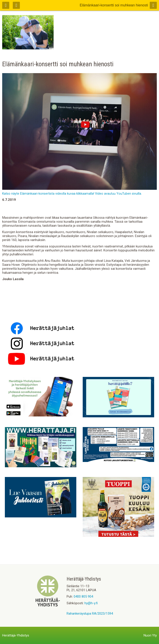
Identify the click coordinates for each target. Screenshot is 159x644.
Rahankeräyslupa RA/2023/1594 (90, 614)
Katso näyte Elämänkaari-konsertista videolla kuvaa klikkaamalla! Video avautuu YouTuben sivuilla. (72, 194)
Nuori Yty (150, 635)
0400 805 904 (83, 597)
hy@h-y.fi (91, 603)
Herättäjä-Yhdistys (16, 635)
